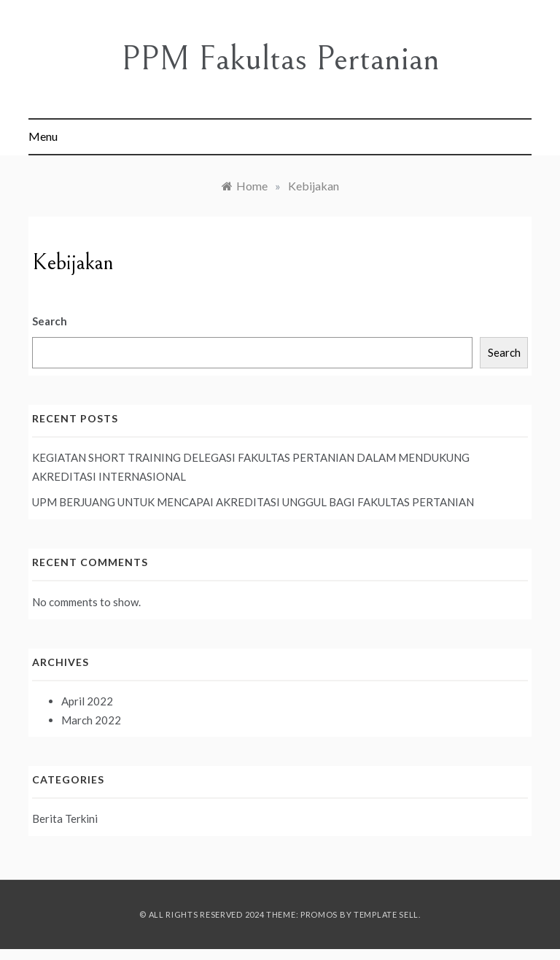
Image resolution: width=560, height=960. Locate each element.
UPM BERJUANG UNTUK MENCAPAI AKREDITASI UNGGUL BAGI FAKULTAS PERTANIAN (253, 502)
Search (50, 321)
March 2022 (91, 720)
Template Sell (386, 914)
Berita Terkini (65, 818)
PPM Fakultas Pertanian (280, 59)
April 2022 (87, 701)
